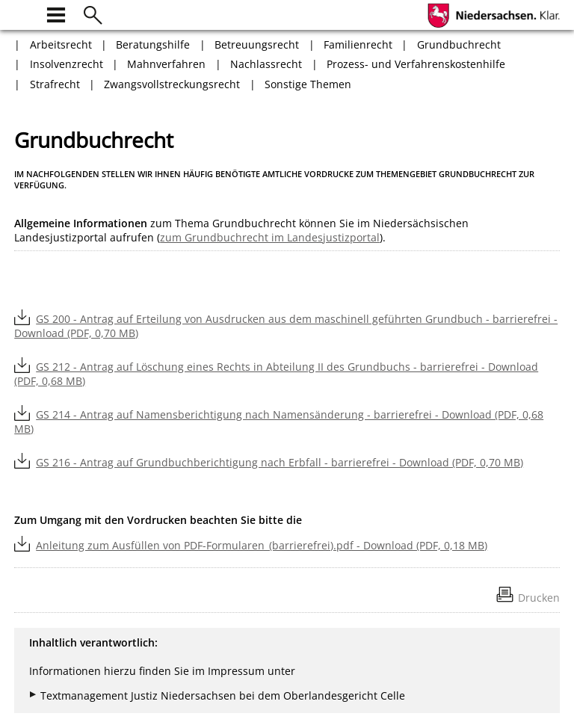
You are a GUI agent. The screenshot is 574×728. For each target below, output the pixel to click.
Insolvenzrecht (67, 64)
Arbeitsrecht (61, 44)
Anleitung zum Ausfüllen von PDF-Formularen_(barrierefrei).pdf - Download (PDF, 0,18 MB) (262, 545)
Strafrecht (55, 84)
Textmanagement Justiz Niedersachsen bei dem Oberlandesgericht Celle (223, 695)
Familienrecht (358, 44)
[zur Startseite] (23, 13)
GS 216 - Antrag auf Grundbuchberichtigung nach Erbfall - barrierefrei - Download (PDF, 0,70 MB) (280, 462)
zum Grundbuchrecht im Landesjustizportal (270, 237)
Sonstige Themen (308, 84)
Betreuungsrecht (257, 44)
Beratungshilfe (153, 44)
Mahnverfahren (166, 64)
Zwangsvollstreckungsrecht (172, 84)
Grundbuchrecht (459, 44)
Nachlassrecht (266, 64)
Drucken (539, 598)
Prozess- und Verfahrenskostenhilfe (416, 64)
